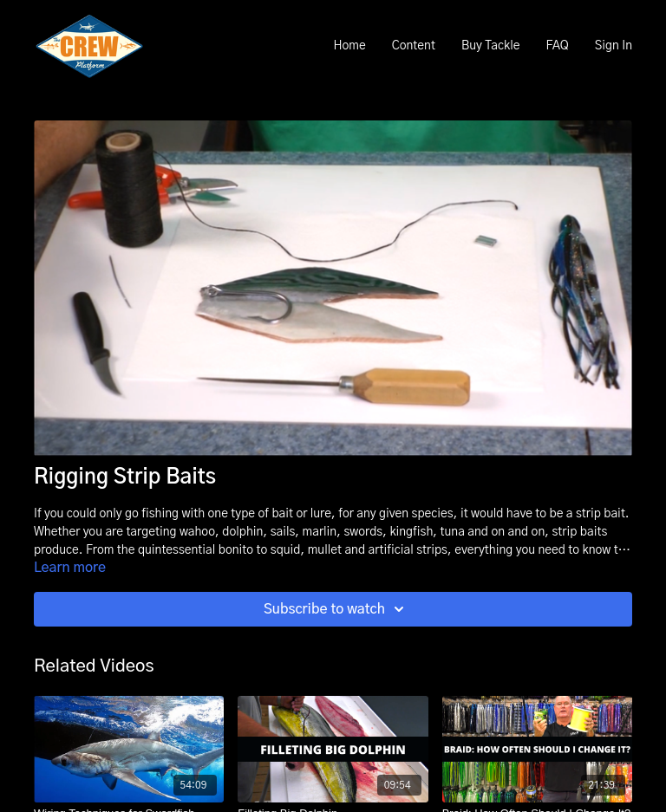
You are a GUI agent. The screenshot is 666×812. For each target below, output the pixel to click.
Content (414, 46)
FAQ (557, 46)
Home (349, 46)
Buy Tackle (491, 46)
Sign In (614, 46)
